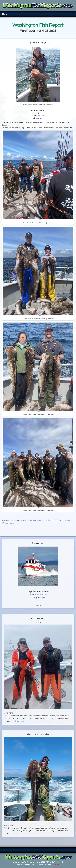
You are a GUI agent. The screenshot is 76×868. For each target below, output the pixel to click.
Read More (19, 721)
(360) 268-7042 (35, 520)
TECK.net (56, 865)
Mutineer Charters (38, 595)
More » (38, 606)
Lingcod (38, 220)
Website (39, 118)
